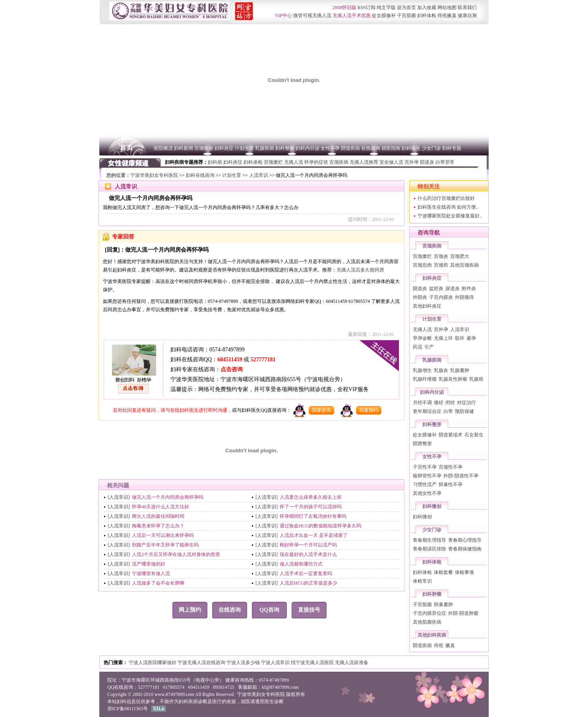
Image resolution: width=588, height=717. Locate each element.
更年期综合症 (427, 411)
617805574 (174, 687)
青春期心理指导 (465, 540)
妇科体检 (432, 562)
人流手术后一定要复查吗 (306, 574)
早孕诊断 (422, 338)
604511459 (230, 359)
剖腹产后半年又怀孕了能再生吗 (165, 545)
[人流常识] (119, 497)
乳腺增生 (422, 370)
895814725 (224, 687)
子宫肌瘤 (422, 605)
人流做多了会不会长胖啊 (158, 583)
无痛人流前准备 (352, 663)
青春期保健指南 (465, 549)
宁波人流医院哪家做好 (153, 663)
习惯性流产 (425, 484)
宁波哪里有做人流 (151, 574)
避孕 (471, 338)
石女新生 (474, 435)
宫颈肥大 (460, 256)
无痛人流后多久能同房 (360, 270)
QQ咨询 (269, 610)
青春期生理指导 (429, 540)
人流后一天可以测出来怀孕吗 (163, 535)
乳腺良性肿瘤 (453, 379)
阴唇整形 (422, 444)
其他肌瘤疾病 (427, 622)
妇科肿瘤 (432, 594)
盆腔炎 (436, 289)
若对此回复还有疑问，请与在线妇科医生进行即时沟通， (172, 410)
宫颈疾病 (432, 246)
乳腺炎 (441, 370)
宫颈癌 (441, 265)
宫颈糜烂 (422, 256)
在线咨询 (230, 610)
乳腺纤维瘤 (425, 379)
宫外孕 (441, 329)
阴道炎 (420, 289)
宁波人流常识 (276, 663)
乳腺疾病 (432, 360)
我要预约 (369, 410)
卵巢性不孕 (451, 484)
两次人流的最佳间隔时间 (158, 516)
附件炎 (469, 289)
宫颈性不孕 (451, 467)
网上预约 (190, 610)
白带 (448, 411)
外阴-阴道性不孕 (461, 476)
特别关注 (429, 187)
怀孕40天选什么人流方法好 (161, 507)
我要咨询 (321, 410)
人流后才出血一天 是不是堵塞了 (314, 535)
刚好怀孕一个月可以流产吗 (308, 545)
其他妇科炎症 (427, 306)
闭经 (450, 403)
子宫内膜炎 (441, 297)
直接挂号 (309, 610)
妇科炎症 (432, 278)
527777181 (263, 359)
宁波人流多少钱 (244, 663)
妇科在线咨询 (200, 175)
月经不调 (422, 403)
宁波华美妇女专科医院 (154, 175)
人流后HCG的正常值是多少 (309, 583)
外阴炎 (420, 297)
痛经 (439, 403)
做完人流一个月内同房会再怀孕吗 (168, 497)
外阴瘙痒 (464, 297)
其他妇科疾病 (432, 635)
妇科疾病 (188, 701)
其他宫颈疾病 (464, 265)
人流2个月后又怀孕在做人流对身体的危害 (176, 554)
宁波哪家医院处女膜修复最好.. (450, 216)
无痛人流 (422, 329)
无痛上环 (443, 338)
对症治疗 (466, 403)
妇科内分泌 (432, 392)
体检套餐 (443, 572)
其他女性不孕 (427, 493)
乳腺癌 (476, 379)
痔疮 (439, 645)
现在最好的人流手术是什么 (308, 554)
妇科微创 (432, 506)
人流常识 (259, 175)
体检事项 (464, 572)
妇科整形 (432, 424)
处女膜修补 (425, 435)
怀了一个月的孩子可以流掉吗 (311, 507)
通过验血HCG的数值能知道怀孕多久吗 (320, 526)
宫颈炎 (441, 256)
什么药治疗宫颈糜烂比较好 (446, 198)
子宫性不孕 (425, 467)
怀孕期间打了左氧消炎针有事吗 (313, 516)
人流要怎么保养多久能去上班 (311, 497)
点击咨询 (232, 369)
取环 (460, 338)
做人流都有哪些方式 (301, 564)
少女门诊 (432, 530)
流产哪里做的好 (149, 564)
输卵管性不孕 (427, 476)
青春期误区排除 (429, 549)
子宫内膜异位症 (429, 613)
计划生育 (232, 175)
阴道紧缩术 (451, 435)
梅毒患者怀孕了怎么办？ (158, 526)
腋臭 (450, 645)
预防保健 (464, 411)
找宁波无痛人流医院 (313, 663)
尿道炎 (453, 289)
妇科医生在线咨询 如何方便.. (448, 207)
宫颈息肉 (422, 265)
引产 (429, 347)
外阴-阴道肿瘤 (463, 613)
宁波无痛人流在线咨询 (202, 663)
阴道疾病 (422, 645)
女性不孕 (432, 457)
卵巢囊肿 (443, 605)
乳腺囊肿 (460, 370)
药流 (418, 347)
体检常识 (422, 581)
